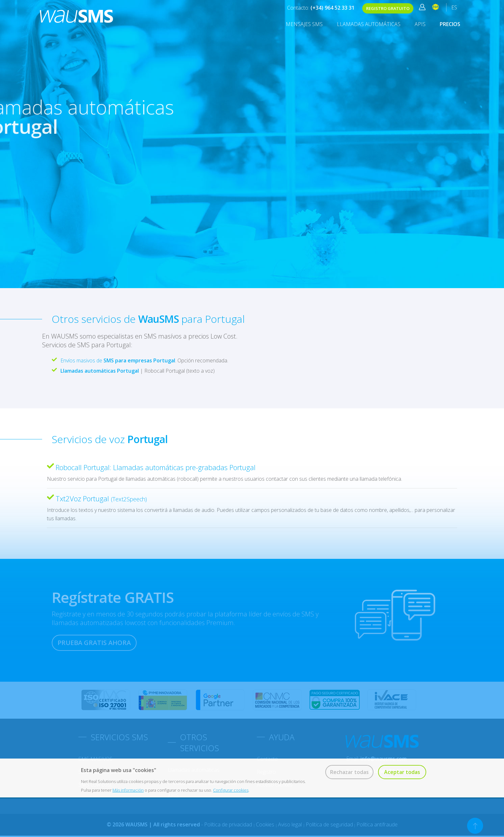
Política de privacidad (229, 824)
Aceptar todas (402, 772)
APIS (420, 24)
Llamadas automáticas (369, 24)
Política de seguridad (329, 824)
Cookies (266, 824)
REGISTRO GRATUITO (388, 8)
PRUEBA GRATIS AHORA (94, 643)
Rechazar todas (349, 772)
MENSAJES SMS (304, 24)
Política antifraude (377, 824)
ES (454, 7)
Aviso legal (291, 824)
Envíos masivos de (118, 360)
